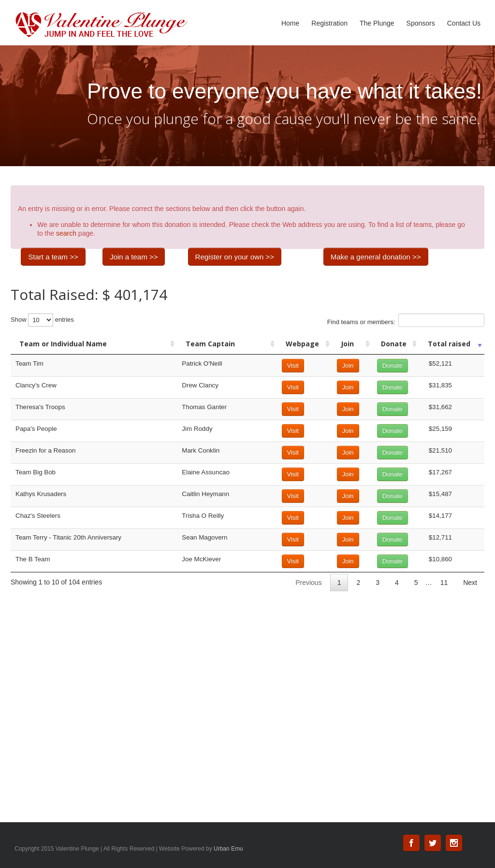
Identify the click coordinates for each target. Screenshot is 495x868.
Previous (308, 583)
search (66, 233)
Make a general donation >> (376, 257)
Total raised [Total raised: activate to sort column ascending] (449, 344)
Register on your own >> (235, 257)
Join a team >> (134, 257)
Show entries (42, 320)
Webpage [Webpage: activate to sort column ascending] (302, 344)
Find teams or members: (406, 320)
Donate (393, 365)
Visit (293, 365)
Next (470, 583)
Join (348, 365)
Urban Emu (228, 849)
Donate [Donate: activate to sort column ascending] (394, 344)
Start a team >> (53, 257)
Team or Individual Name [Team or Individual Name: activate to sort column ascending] (63, 344)
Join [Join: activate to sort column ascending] (347, 344)
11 (444, 583)
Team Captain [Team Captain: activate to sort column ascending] (210, 344)
